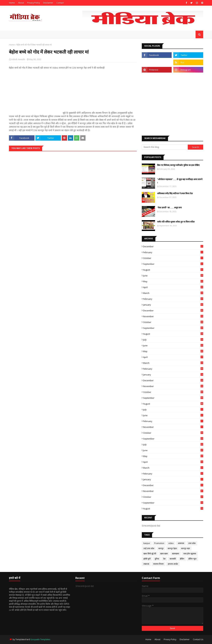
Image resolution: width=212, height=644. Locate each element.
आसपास (181, 543)
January (173, 305)
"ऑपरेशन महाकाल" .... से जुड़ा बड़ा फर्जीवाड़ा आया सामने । (180, 181)
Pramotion (159, 543)
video (171, 543)
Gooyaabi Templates (40, 639)
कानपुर (161, 548)
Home (12, 3)
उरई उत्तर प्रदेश (149, 548)
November (173, 316)
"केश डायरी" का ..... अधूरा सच (169, 208)
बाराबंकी (173, 559)
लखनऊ (146, 564)
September (173, 264)
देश (164, 559)
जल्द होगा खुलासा (190, 554)
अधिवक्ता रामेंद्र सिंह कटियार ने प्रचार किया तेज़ (175, 193)
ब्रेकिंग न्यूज (192, 559)
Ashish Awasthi (18, 59)
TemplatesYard (23, 639)
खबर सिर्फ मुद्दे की (150, 554)
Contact (60, 3)
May (173, 281)
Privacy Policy (34, 3)
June (173, 276)
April (173, 287)
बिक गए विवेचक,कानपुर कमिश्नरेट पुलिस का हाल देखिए (178, 165)
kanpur (147, 543)
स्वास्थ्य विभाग (158, 564)
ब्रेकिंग (182, 559)
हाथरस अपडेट (173, 564)
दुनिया (157, 559)
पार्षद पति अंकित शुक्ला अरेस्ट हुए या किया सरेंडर (176, 222)
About (21, 3)
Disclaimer (48, 3)
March (173, 293)
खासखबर (176, 554)
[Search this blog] (165, 147)
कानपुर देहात (172, 548)
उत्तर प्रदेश (192, 543)
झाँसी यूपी (147, 559)
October (173, 258)
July (173, 340)
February (173, 252)
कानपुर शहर (186, 548)
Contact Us (198, 639)
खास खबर (164, 554)
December (173, 246)
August (173, 270)
